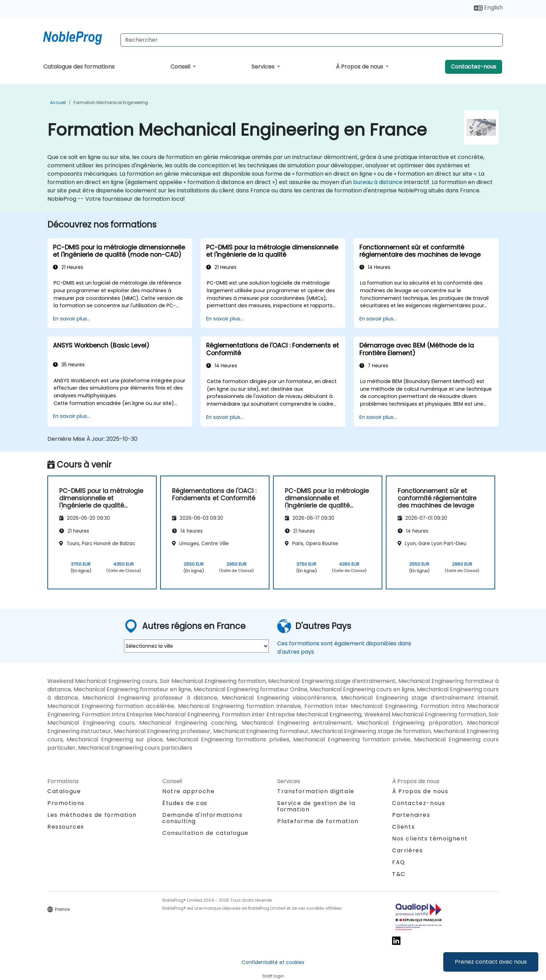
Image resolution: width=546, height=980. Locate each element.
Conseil (181, 67)
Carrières (407, 850)
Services (264, 67)
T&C (399, 874)
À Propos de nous (360, 67)
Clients (403, 827)
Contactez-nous (474, 67)
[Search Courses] (312, 40)
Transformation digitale (316, 791)
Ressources (66, 827)
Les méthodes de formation (92, 815)
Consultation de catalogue (205, 833)
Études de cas (185, 803)
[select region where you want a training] (196, 646)
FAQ (399, 862)
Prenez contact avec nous (491, 962)
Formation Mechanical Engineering (111, 102)
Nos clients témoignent (430, 839)
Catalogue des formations (79, 67)
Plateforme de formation (318, 821)
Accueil (58, 102)
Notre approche (188, 791)
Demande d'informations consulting (202, 818)
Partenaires (411, 815)
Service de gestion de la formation (316, 806)
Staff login (273, 976)
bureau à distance (378, 182)
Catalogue (64, 791)
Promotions (66, 803)
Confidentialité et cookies (273, 962)
